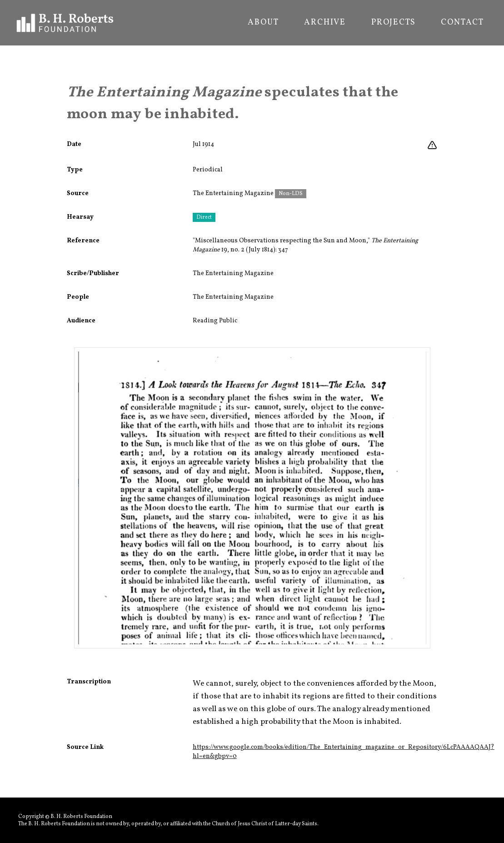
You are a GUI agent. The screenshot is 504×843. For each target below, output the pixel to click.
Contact (462, 23)
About (263, 23)
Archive (325, 23)
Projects (393, 23)
